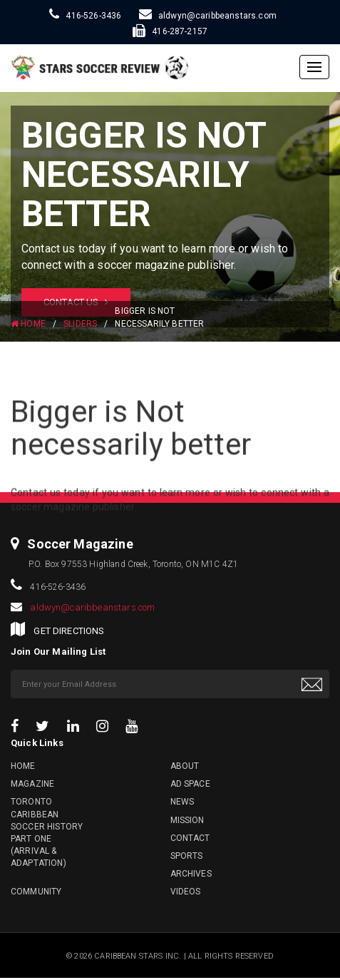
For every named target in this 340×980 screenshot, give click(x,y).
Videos (186, 892)
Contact (190, 838)
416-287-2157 (180, 31)
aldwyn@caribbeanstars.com (217, 16)
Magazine (32, 784)
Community (36, 892)
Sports (187, 856)
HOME (28, 324)
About (185, 766)
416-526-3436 (93, 16)
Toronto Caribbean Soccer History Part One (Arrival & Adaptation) (47, 832)
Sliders (80, 324)
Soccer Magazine (80, 544)
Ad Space (190, 784)
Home (23, 766)
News (182, 802)
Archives (191, 874)
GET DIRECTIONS (69, 631)
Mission (187, 820)
